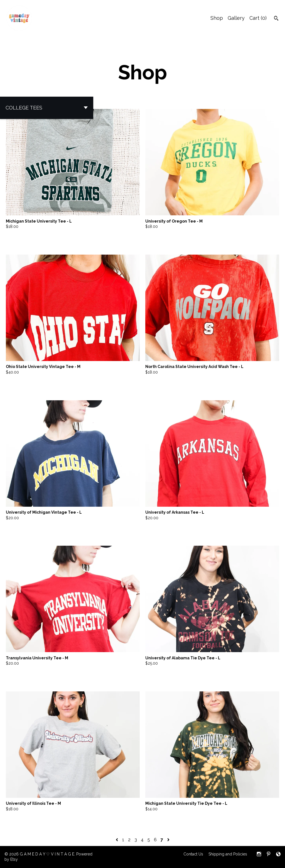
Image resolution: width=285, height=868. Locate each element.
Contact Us (193, 854)
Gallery (236, 18)
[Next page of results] (168, 840)
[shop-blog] (278, 855)
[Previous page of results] (117, 840)
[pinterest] (269, 855)
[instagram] (259, 855)
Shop (217, 18)
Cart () (258, 18)
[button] (47, 108)
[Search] (276, 19)
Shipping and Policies (228, 854)
